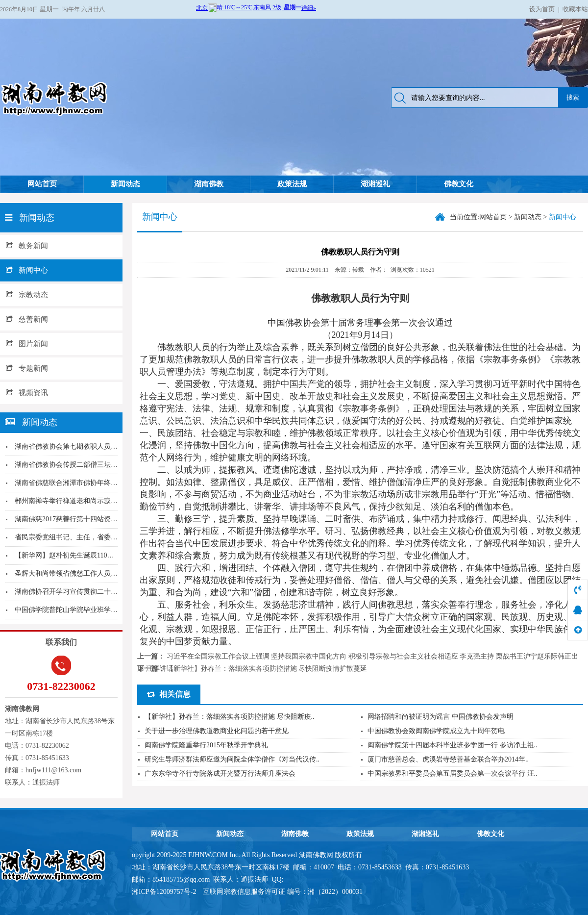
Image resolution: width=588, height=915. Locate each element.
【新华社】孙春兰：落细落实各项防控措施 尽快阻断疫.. (230, 717)
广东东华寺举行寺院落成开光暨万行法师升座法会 (220, 774)
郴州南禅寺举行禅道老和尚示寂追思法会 (76, 501)
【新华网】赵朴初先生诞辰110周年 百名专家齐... (88, 555)
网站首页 (42, 184)
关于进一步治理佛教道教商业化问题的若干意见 (217, 731)
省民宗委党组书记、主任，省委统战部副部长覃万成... (96, 537)
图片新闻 (27, 344)
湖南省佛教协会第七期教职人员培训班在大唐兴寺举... (96, 446)
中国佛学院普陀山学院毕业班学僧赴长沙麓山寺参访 (94, 610)
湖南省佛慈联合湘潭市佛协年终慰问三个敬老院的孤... (96, 483)
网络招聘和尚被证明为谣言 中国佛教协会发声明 (441, 717)
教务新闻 (27, 246)
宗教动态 (27, 295)
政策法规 (292, 184)
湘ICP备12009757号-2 (165, 892)
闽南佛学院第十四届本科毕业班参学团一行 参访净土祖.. (453, 745)
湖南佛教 (209, 184)
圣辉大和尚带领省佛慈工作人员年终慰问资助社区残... (96, 573)
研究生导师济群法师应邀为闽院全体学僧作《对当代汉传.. (232, 759)
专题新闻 (27, 368)
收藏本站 (575, 9)
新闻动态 (125, 184)
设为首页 (542, 9)
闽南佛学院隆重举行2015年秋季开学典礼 (206, 745)
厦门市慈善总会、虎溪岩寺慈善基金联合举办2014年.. (448, 759)
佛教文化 (459, 184)
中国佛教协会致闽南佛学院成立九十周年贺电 (436, 731)
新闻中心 (27, 270)
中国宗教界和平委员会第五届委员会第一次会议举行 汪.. (453, 774)
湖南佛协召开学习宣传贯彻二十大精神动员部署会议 (94, 592)
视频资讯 (27, 393)
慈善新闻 (27, 319)
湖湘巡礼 (375, 184)
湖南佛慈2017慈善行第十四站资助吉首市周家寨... (89, 519)
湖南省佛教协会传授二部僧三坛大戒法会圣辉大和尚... (96, 465)
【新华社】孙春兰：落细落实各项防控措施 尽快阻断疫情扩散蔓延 (267, 669)
